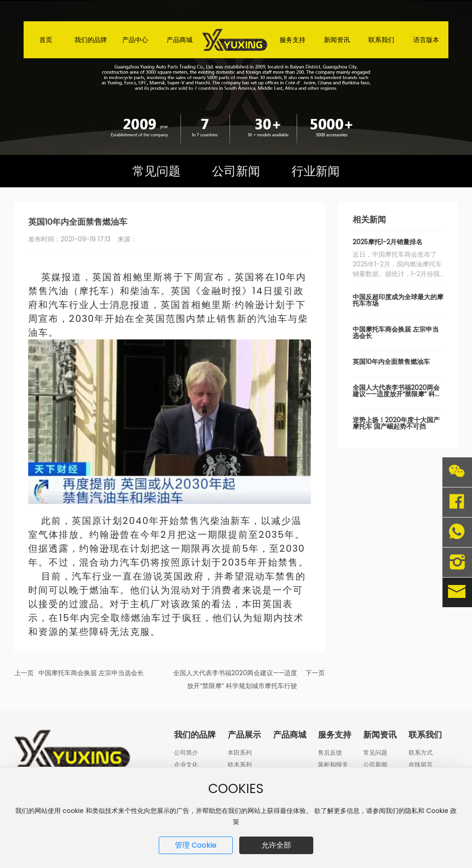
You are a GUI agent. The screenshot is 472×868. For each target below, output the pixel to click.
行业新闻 (316, 171)
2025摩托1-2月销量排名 (388, 242)
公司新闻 (236, 171)
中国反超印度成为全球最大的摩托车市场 (398, 300)
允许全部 (276, 845)
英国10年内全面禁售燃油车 (391, 362)
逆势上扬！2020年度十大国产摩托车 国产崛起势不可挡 (396, 423)
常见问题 (156, 171)
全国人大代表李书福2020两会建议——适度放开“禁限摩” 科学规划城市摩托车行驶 (397, 394)
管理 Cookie (196, 845)
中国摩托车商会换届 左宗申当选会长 (91, 673)
